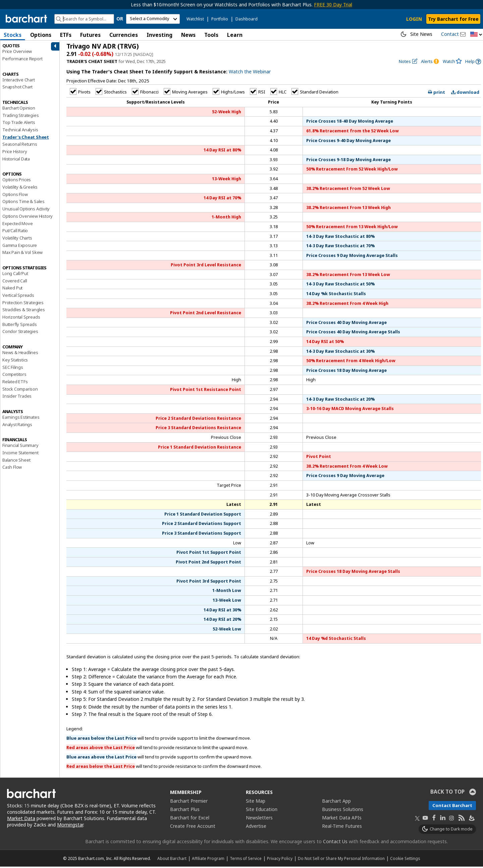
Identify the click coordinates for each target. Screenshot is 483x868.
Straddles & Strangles (24, 311)
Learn (235, 35)
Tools (211, 35)
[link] (473, 63)
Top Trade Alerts (19, 124)
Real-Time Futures (342, 827)
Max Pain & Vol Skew (22, 254)
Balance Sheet (16, 461)
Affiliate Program (208, 860)
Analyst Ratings (17, 426)
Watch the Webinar (250, 73)
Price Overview (17, 53)
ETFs (66, 35)
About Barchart (172, 860)
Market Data (21, 820)
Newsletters (259, 819)
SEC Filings (13, 368)
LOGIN (414, 19)
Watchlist (195, 19)
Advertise (256, 827)
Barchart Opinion (19, 109)
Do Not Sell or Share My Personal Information (341, 860)
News (188, 35)
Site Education (262, 811)
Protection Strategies (23, 304)
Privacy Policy (280, 860)
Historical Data (16, 160)
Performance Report (22, 60)
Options (41, 35)
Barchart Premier (189, 802)
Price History (15, 153)
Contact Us (335, 843)
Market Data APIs (342, 819)
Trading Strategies (20, 116)
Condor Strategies (20, 333)
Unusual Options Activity (26, 210)
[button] (476, 35)
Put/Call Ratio (15, 232)
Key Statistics (15, 361)
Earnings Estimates (21, 418)
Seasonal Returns (20, 145)
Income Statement (20, 454)
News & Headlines (20, 354)
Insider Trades (17, 397)
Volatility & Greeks (20, 188)
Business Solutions (343, 811)
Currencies (124, 35)
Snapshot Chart (17, 88)
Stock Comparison (20, 390)
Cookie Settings (405, 860)
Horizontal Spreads (21, 318)
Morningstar (70, 826)
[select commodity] (153, 19)
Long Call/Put (15, 275)
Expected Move (17, 224)
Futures (90, 35)
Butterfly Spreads (20, 326)
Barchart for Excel (190, 819)
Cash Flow (12, 468)
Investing (159, 35)
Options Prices (17, 181)
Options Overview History (28, 217)
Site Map (256, 802)
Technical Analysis (20, 131)
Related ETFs (15, 383)
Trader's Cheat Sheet (26, 138)
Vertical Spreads (18, 296)
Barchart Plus (185, 811)
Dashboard (247, 19)
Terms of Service (246, 860)
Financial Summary (20, 447)
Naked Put (12, 289)
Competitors (14, 376)
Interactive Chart (19, 81)
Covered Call (15, 282)
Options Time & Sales (23, 203)
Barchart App (336, 802)
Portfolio (220, 19)
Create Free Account (193, 827)
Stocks (13, 35)
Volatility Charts (17, 239)
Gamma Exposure (20, 246)
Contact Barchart (452, 807)
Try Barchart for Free (453, 19)
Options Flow (15, 196)
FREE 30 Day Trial (333, 5)
